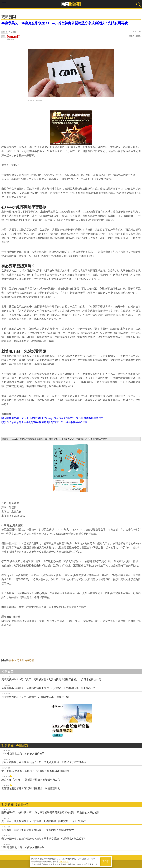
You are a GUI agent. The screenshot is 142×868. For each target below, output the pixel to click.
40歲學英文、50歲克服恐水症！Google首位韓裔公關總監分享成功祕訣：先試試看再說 (65, 23)
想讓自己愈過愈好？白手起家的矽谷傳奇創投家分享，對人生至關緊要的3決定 (44, 422)
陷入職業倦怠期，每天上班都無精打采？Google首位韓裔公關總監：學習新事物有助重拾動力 (52, 418)
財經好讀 (13, 38)
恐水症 (20, 660)
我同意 (106, 861)
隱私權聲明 (64, 861)
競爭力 (13, 660)
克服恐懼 (29, 660)
